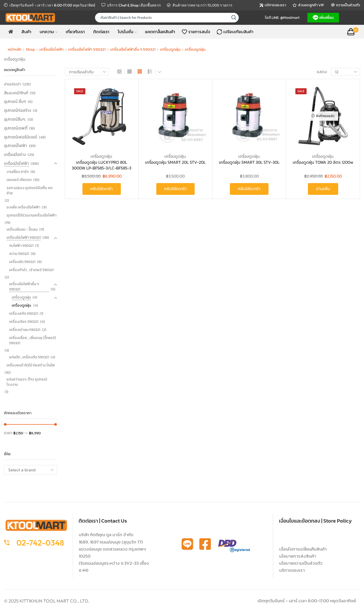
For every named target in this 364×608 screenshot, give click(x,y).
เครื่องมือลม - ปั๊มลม (22, 229)
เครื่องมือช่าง (15, 154)
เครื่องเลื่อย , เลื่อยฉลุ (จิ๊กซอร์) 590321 (33, 340)
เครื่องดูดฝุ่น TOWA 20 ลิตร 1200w (323, 162)
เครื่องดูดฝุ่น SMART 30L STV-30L (249, 162)
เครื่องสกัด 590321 (23, 314)
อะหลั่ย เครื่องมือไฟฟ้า (23, 207)
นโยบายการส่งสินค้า (298, 556)
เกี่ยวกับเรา (75, 32)
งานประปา (12, 84)
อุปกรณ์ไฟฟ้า (16, 145)
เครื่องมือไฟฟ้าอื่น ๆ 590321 (133, 49)
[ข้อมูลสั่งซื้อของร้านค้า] (87, 72)
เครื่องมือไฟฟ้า (52, 49)
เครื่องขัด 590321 (22, 262)
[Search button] (234, 18)
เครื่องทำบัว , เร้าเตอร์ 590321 (31, 270)
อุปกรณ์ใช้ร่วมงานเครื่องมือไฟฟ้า (31, 215)
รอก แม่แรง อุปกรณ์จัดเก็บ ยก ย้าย (29, 191)
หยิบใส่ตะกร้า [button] (102, 189)
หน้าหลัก (15, 49)
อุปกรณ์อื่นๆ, (15, 119)
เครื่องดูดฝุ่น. (102, 156)
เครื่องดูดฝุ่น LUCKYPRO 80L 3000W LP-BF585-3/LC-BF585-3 (102, 165)
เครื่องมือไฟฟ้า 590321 (87, 49)
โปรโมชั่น (127, 32)
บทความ (49, 32)
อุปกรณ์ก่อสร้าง (17, 110)
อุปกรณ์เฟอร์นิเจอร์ (20, 137)
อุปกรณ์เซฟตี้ (16, 128)
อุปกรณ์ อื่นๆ (15, 101)
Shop (30, 49)
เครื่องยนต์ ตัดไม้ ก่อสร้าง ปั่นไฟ (31, 365)
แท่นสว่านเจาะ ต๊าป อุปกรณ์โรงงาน (27, 382)
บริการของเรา (292, 570)
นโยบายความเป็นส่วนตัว (301, 563)
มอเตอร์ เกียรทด (19, 180)
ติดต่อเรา (101, 32)
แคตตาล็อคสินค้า (160, 32)
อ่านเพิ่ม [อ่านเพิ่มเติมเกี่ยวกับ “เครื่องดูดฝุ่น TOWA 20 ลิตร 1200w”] (323, 189)
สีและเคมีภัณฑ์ (16, 93)
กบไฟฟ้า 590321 (21, 246)
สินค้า (26, 32)
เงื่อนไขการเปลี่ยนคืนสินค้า (303, 549)
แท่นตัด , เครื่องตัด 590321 (29, 357)
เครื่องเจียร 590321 (24, 322)
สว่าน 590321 (19, 254)
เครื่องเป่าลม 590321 (25, 330)
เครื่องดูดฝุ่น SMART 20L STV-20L (175, 162)
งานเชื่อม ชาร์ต (18, 172)
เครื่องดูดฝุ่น (170, 49)
